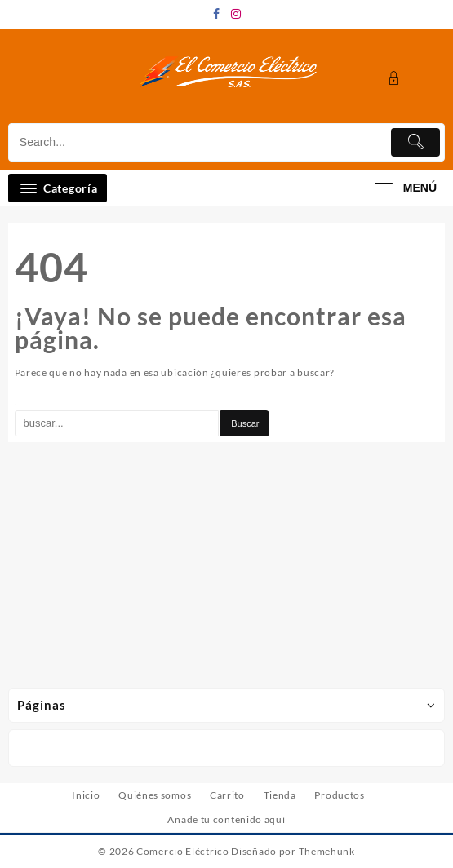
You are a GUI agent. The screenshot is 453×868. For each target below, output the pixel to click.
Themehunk (327, 851)
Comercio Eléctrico (183, 851)
